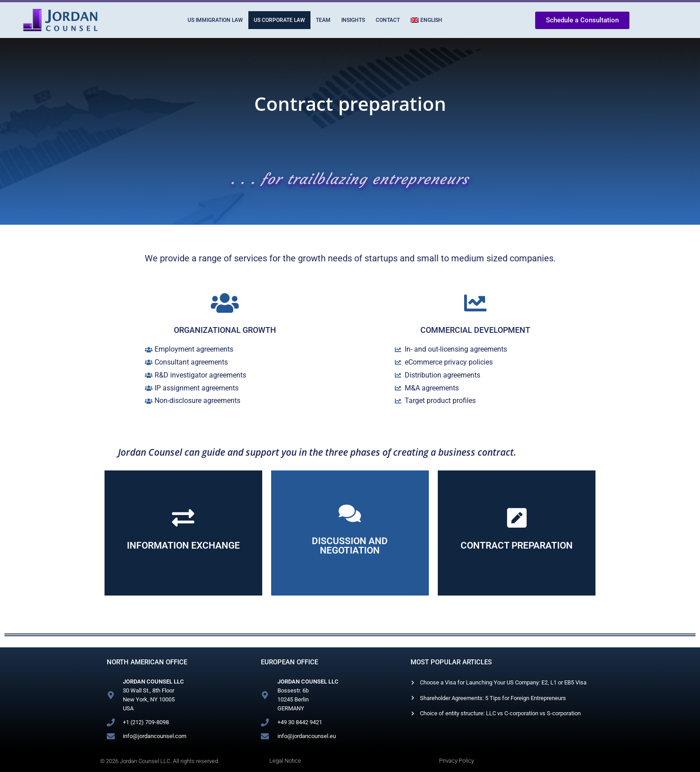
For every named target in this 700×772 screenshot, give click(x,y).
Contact (388, 20)
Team (323, 20)
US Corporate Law (279, 20)
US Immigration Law (215, 20)
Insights (353, 20)
